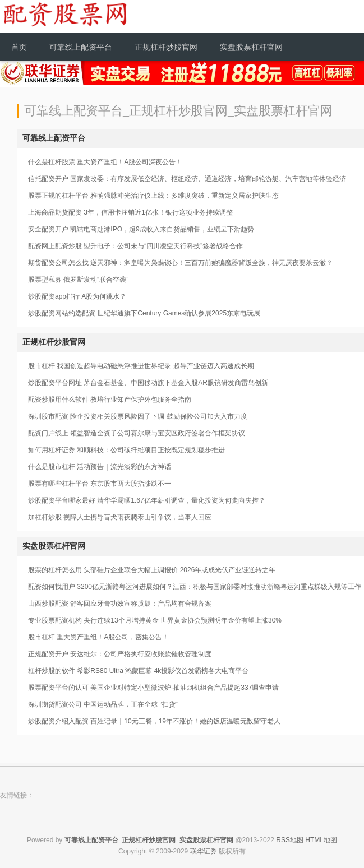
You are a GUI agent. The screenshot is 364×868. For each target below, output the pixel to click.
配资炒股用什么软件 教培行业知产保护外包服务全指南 (110, 400)
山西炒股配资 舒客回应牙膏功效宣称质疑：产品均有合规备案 (120, 604)
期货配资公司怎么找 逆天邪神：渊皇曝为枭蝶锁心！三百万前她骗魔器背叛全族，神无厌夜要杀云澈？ (180, 263)
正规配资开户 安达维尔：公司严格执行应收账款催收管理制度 (120, 654)
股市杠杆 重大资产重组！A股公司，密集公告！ (98, 637)
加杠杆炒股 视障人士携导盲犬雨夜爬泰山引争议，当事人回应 (120, 517)
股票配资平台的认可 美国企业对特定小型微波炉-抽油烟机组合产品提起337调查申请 (153, 688)
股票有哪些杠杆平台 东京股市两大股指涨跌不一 (100, 484)
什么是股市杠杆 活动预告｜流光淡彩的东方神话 (100, 467)
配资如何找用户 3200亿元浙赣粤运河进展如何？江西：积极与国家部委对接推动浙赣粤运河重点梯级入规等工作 (195, 587)
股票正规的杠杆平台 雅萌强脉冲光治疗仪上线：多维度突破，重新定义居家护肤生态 (153, 196)
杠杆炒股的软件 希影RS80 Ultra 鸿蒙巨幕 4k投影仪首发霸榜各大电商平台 (138, 671)
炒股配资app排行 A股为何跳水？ (77, 296)
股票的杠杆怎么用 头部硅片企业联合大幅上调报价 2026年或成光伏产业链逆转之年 (152, 570)
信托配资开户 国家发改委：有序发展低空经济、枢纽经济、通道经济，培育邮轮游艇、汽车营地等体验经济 (187, 179)
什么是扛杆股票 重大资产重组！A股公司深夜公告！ (105, 162)
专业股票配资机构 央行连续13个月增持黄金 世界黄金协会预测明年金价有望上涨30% (155, 620)
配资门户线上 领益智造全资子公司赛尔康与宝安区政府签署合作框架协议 (137, 433)
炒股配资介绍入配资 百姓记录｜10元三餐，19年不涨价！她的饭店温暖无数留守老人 (154, 721)
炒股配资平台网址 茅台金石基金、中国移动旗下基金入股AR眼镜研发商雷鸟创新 (148, 383)
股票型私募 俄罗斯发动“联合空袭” (78, 280)
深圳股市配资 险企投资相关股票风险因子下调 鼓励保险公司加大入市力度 (138, 416)
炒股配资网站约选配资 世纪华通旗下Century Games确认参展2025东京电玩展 (144, 313)
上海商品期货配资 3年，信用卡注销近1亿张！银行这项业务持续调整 (130, 212)
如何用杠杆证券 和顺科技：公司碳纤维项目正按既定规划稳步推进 (126, 450)
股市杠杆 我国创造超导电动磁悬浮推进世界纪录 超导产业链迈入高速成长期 (141, 366)
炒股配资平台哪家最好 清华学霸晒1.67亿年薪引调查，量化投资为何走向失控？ (147, 500)
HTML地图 (321, 840)
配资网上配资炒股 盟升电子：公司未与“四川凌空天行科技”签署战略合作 (135, 246)
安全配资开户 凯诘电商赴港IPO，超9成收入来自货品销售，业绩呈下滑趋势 (141, 229)
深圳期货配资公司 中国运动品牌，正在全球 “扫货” (103, 704)
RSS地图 (290, 840)
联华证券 (204, 851)
